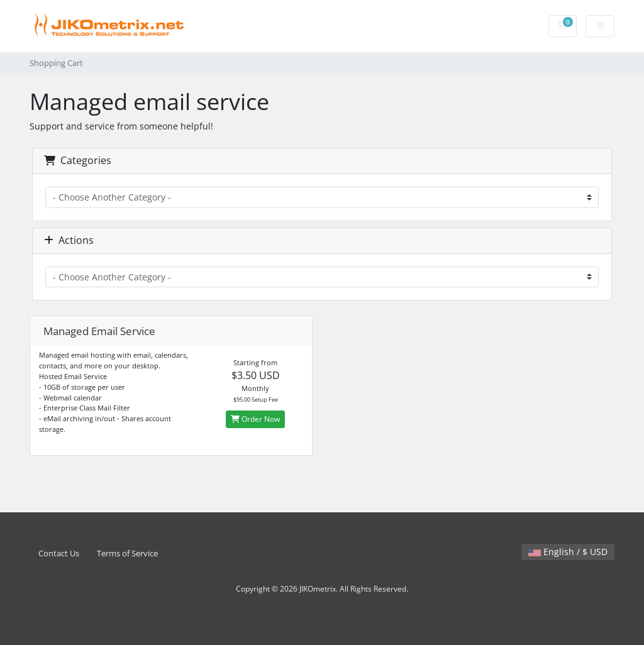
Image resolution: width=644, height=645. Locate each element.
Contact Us (59, 554)
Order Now (255, 419)
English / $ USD (568, 552)
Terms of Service (127, 554)
